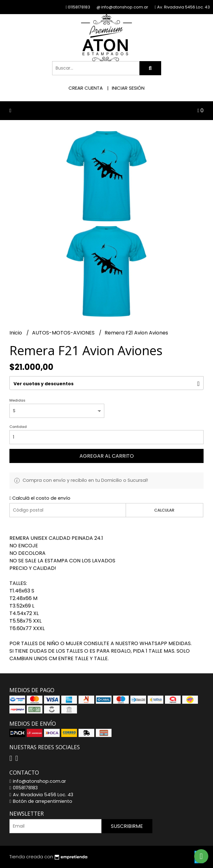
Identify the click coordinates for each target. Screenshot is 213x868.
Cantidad (18, 427)
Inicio (16, 333)
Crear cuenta (86, 88)
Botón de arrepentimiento (41, 801)
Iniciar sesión (128, 88)
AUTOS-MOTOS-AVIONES (64, 333)
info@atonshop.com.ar (38, 781)
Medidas (17, 400)
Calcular (164, 510)
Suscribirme (127, 826)
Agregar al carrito (107, 456)
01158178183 (24, 788)
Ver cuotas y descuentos (44, 384)
